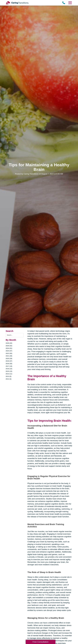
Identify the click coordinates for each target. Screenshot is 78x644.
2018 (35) (9, 364)
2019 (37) (9, 361)
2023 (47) (9, 351)
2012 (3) (9, 379)
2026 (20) (9, 343)
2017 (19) (9, 366)
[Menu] (70, 3)
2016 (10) (9, 369)
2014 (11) (9, 374)
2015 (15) (9, 371)
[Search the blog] (15, 335)
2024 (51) (9, 348)
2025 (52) (9, 346)
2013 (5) (9, 376)
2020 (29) (9, 358)
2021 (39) (9, 356)
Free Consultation (41, 642)
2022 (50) (9, 353)
